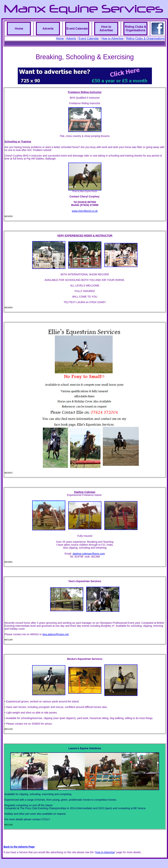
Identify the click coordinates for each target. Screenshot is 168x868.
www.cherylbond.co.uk (85, 211)
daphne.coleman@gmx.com (89, 554)
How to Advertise (112, 38)
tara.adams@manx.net (56, 634)
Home (60, 38)
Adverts (71, 38)
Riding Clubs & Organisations (145, 38)
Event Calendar (89, 38)
